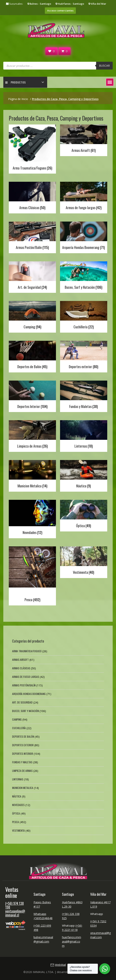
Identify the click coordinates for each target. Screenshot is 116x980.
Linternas (18, 779)
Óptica (16, 813)
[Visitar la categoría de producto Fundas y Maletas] (84, 395)
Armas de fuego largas (26, 677)
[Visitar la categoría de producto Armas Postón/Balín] (32, 236)
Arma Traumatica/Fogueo (27, 651)
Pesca (15, 822)
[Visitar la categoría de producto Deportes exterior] (84, 356)
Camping (17, 719)
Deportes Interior (23, 753)
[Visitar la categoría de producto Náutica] (84, 475)
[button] (110, 82)
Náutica (17, 796)
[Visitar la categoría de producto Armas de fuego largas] (84, 197)
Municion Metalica (23, 788)
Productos (15, 82)
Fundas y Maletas (22, 762)
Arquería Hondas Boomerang (29, 694)
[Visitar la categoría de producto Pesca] (32, 575)
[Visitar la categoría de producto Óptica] (84, 515)
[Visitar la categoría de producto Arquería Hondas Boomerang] (84, 236)
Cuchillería (19, 728)
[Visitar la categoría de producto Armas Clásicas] (32, 197)
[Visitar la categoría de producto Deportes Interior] (32, 395)
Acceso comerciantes (60, 10)
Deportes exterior (23, 745)
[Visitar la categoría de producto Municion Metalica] (32, 475)
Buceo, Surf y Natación (25, 711)
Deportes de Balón (23, 736)
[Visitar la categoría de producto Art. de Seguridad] (32, 276)
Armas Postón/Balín (24, 685)
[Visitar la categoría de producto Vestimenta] (84, 561)
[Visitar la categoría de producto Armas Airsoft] (84, 139)
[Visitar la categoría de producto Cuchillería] (84, 316)
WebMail (60, 965)
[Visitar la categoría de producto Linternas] (84, 435)
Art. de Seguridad (22, 702)
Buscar (104, 66)
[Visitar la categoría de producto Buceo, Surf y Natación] (84, 276)
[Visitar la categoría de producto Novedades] (32, 518)
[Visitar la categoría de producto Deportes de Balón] (32, 356)
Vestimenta (18, 830)
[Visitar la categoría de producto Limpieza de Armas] (32, 435)
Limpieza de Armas (22, 771)
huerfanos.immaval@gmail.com (72, 941)
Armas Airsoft (20, 660)
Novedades (18, 805)
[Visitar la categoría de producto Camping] (32, 316)
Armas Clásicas (21, 668)
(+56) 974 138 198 (15, 905)
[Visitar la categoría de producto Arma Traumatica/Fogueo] (32, 148)
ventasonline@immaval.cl (15, 913)
